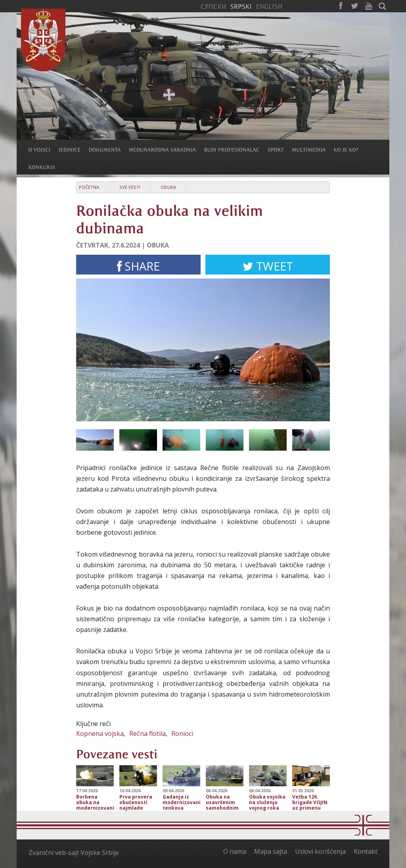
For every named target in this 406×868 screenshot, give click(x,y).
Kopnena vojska (100, 734)
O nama (235, 851)
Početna (89, 187)
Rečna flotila (147, 734)
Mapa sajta (271, 851)
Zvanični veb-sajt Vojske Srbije (74, 853)
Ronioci (182, 734)
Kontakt (366, 851)
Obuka (168, 187)
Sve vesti (130, 187)
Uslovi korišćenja (320, 851)
